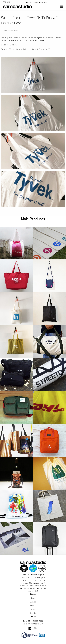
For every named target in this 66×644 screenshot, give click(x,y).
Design (33, 609)
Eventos (33, 602)
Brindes (33, 606)
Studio (33, 598)
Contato (33, 613)
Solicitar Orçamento (11, 31)
